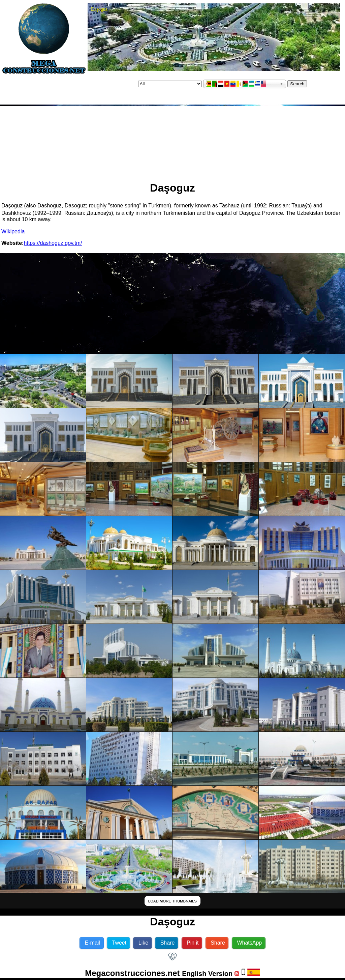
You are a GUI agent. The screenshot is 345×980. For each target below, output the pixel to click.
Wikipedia (13, 232)
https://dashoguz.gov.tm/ (53, 243)
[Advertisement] (173, 141)
